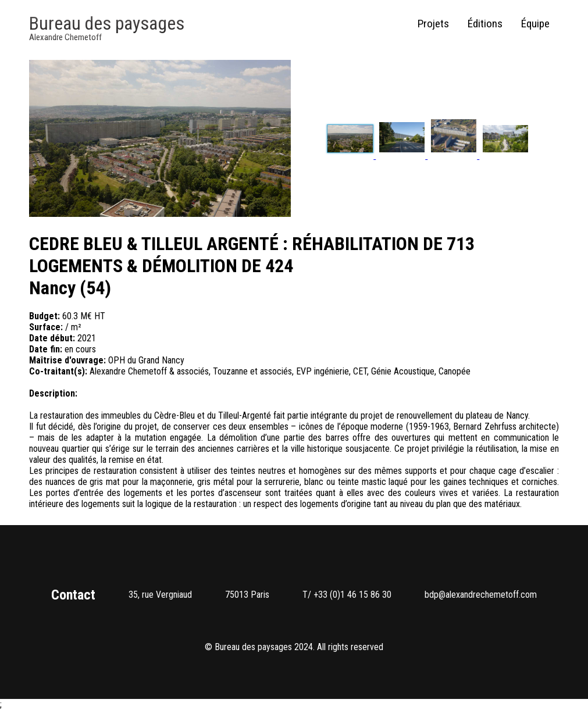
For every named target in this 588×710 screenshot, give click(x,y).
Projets (433, 24)
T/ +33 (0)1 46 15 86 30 (347, 595)
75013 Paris (247, 595)
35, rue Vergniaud (160, 595)
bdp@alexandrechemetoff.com (481, 595)
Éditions (485, 24)
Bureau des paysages (107, 23)
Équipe (535, 24)
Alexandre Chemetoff (65, 37)
